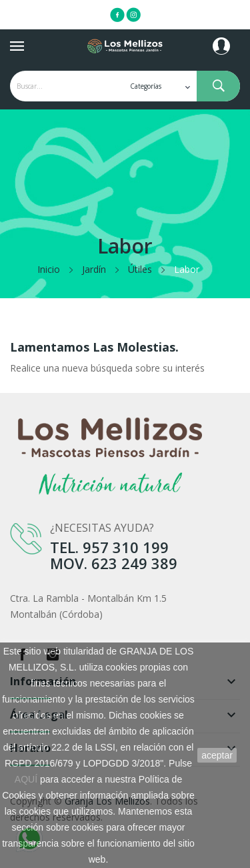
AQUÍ (26, 779)
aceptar (217, 755)
